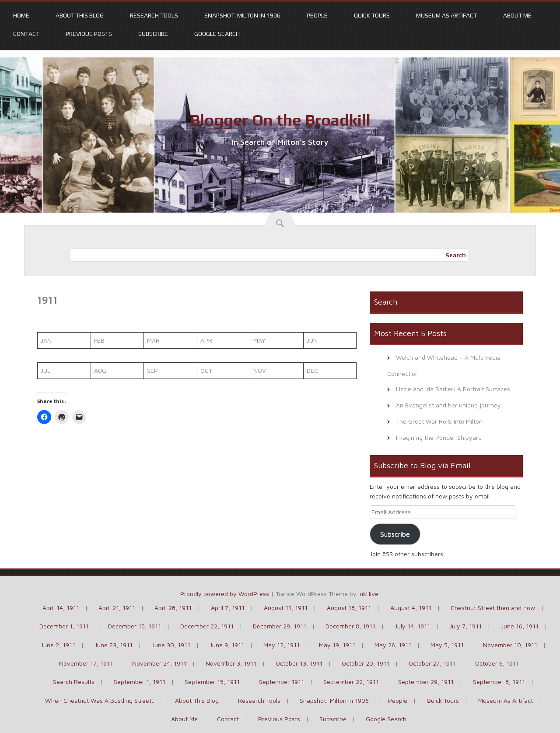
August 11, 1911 (286, 608)
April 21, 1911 (117, 608)
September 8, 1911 (499, 682)
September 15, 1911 (212, 682)
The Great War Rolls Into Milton (439, 421)
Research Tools (154, 15)
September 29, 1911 (426, 682)
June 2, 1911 (58, 645)
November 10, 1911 (510, 645)
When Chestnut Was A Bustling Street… (100, 700)
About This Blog (80, 15)
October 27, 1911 (432, 663)
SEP (152, 370)
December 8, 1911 (350, 626)
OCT (206, 370)
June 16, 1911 (520, 626)
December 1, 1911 (64, 626)
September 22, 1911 (351, 682)
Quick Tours (372, 15)
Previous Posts (89, 34)
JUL (45, 370)
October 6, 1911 (497, 663)
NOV (260, 370)
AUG (100, 370)
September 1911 (282, 682)
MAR (153, 340)
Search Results (74, 682)
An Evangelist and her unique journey (448, 405)
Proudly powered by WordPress (225, 594)
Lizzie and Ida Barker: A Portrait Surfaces (453, 389)
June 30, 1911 (171, 645)
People (317, 15)
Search (456, 255)
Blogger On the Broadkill (280, 120)
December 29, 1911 (280, 626)
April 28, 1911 (173, 608)
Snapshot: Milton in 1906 (242, 15)
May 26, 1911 (393, 645)
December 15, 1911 (135, 626)
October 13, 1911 (299, 663)
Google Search (217, 34)
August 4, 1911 (411, 608)
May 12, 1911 (282, 645)
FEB (99, 340)
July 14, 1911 (412, 626)
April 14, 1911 (61, 608)
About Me (517, 15)
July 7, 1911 (465, 626)
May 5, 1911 (447, 645)
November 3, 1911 (231, 663)
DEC (312, 370)
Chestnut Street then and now (493, 608)
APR (206, 340)
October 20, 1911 (366, 663)
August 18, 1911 (349, 608)
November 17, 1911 (86, 663)
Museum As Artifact (446, 15)
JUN (312, 340)
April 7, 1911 (228, 608)
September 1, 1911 (140, 682)
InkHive (368, 594)
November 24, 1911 (159, 663)
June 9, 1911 (227, 645)
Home (21, 15)
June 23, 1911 (114, 645)
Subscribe (153, 34)
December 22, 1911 (207, 626)
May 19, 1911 (337, 645)
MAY (259, 340)
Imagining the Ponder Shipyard (439, 437)
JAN (46, 340)
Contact (26, 34)
